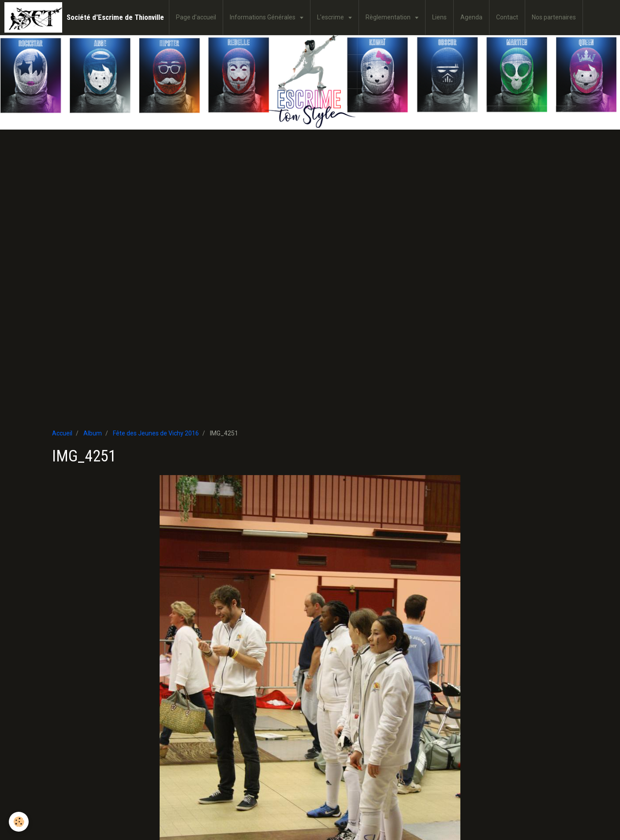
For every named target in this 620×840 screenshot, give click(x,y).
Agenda (471, 17)
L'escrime (331, 17)
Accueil (62, 433)
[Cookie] (19, 822)
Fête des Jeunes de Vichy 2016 (156, 433)
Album (93, 433)
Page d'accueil (196, 17)
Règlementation (389, 17)
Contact (507, 17)
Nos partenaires (554, 17)
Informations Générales (263, 17)
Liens (439, 17)
